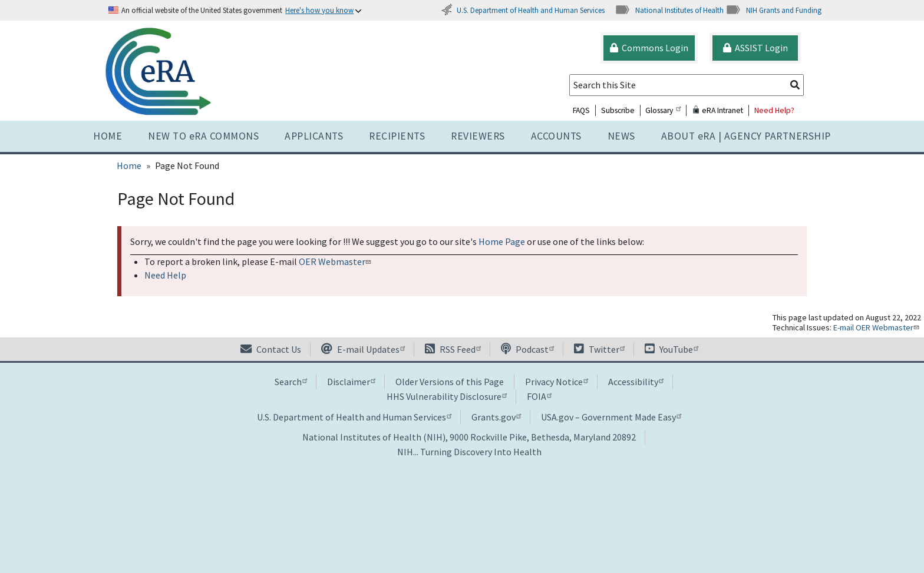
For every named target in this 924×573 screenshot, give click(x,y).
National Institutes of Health (669, 10)
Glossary (663, 110)
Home (108, 136)
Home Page (502, 241)
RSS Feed (453, 349)
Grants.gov (496, 417)
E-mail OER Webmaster (877, 327)
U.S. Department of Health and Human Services (523, 10)
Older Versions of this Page (450, 382)
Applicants (314, 136)
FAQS (581, 110)
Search (291, 382)
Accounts (556, 136)
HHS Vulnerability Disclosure (447, 396)
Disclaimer (351, 382)
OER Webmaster (336, 261)
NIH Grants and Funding (773, 10)
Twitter (599, 349)
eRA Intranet (717, 110)
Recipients (397, 136)
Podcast (527, 349)
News (621, 136)
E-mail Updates (363, 349)
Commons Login (649, 48)
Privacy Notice (557, 382)
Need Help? (774, 110)
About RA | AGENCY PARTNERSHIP (746, 136)
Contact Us (271, 349)
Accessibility (636, 382)
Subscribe (618, 110)
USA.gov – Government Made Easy (611, 417)
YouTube (671, 349)
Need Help (165, 275)
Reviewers (478, 136)
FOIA (539, 396)
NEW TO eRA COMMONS (203, 136)
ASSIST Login (755, 48)
